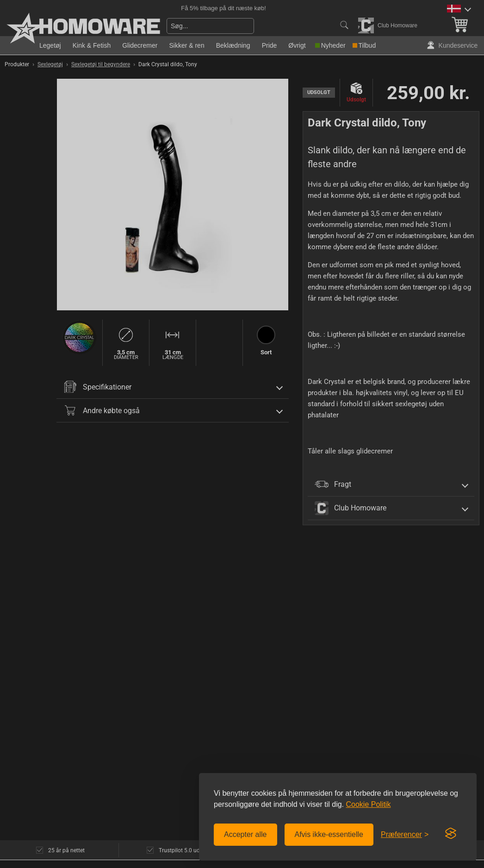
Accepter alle (245, 834)
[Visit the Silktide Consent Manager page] (451, 834)
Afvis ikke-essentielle (329, 834)
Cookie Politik (368, 804)
